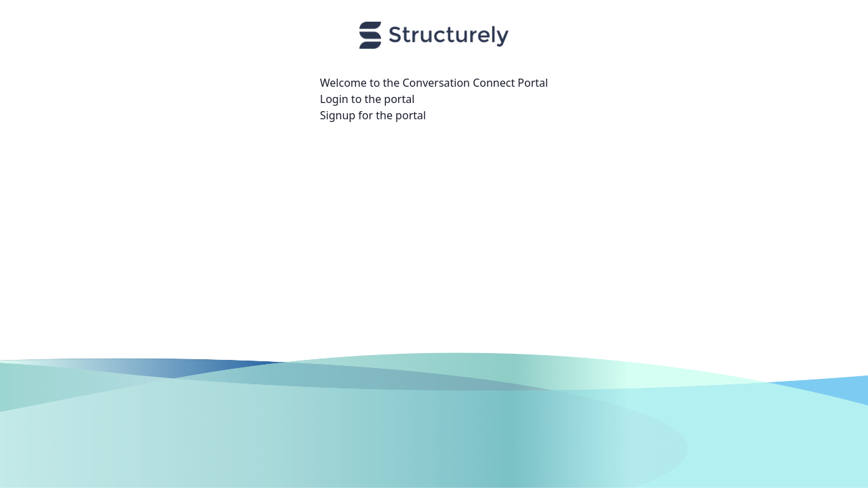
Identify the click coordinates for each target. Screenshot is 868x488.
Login (334, 99)
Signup (338, 115)
